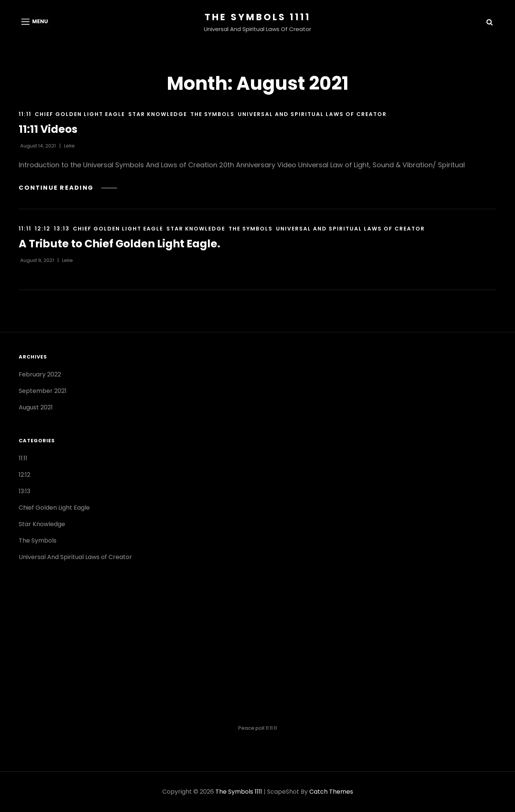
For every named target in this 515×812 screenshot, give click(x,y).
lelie (69, 146)
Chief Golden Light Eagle (80, 114)
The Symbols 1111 (258, 17)
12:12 (43, 229)
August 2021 (36, 407)
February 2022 (40, 374)
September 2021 (43, 391)
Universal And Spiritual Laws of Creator (312, 114)
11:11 (25, 114)
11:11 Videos (48, 129)
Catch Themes (331, 792)
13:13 (62, 229)
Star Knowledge (158, 114)
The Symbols (212, 114)
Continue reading (68, 188)
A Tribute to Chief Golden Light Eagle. (119, 244)
